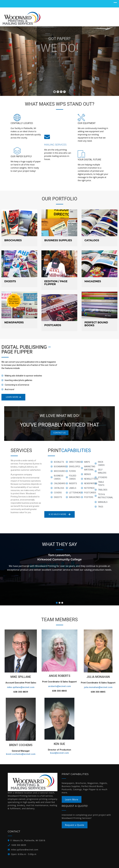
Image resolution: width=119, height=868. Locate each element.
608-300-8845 (98, 692)
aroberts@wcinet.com (59, 686)
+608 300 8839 (19, 845)
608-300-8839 (21, 692)
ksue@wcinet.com (59, 753)
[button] (57, 603)
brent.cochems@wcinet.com (21, 754)
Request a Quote (74, 825)
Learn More (72, 799)
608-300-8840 (59, 691)
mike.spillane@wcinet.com (21, 687)
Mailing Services (55, 145)
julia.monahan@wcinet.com (98, 687)
